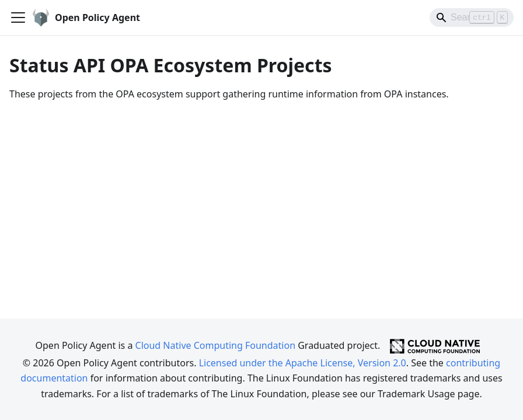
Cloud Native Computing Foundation (215, 345)
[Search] (472, 17)
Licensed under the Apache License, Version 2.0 (303, 363)
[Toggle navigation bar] (18, 17)
